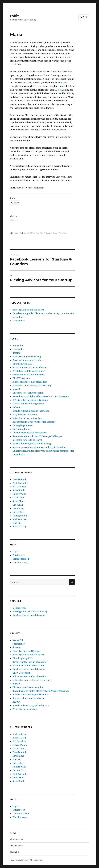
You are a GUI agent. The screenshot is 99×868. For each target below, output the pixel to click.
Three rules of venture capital (28, 393)
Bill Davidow (19, 487)
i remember (19, 321)
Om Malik (18, 505)
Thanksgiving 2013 (22, 364)
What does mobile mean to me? (29, 371)
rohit (14, 16)
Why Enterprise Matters (25, 415)
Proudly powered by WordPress (30, 860)
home (13, 833)
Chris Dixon (19, 498)
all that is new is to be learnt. (27, 440)
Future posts (17, 846)
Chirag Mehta (20, 516)
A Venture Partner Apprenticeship (30, 400)
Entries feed (19, 555)
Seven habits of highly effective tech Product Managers (41, 396)
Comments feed (21, 559)
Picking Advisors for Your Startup (30, 612)
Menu (84, 17)
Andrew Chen (20, 519)
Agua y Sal (18, 346)
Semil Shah (18, 501)
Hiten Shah (18, 512)
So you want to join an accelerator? (30, 367)
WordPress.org (20, 562)
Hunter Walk (19, 494)
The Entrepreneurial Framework (30, 433)
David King (18, 508)
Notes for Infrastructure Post (27, 418)
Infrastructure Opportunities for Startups (34, 422)
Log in (16, 552)
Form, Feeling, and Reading (27, 356)
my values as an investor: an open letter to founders (39, 447)
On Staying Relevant (23, 425)
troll (60, 90)
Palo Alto (39, 233)
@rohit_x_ (15, 852)
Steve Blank (19, 490)
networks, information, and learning (32, 385)
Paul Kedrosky (20, 483)
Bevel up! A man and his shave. (28, 310)
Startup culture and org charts (28, 404)
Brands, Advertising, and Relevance (31, 411)
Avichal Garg (19, 527)
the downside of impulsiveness (29, 375)
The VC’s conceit (21, 378)
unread (16, 389)
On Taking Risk (21, 429)
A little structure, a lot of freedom (30, 382)
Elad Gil (17, 523)
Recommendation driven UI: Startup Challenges (37, 436)
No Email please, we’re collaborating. (32, 444)
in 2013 (16, 407)
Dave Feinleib (19, 479)
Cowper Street (52, 233)
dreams (16, 353)
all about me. (19, 608)
